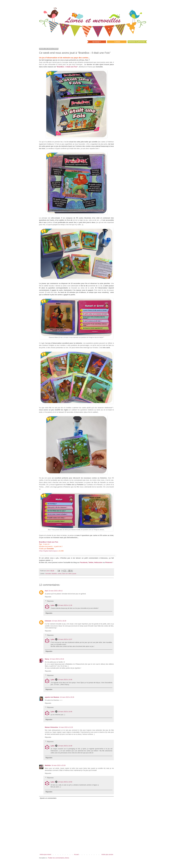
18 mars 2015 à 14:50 (65, 782)
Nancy (47, 659)
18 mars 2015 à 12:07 (65, 639)
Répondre (48, 597)
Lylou (53, 605)
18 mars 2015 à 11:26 (65, 605)
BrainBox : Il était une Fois (67, 67)
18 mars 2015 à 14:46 (65, 680)
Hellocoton (98, 562)
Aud (46, 591)
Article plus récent (45, 855)
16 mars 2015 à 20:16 (57, 659)
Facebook (84, 562)
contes (60, 574)
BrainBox (54, 574)
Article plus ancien (107, 855)
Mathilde (48, 765)
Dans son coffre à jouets (69, 574)
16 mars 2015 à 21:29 (66, 727)
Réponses (50, 601)
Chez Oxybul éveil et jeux (48, 551)
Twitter (91, 562)
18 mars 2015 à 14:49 (65, 746)
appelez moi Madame (52, 697)
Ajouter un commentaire (48, 798)
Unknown (48, 621)
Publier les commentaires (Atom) (59, 858)
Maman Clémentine (51, 727)
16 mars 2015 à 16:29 (59, 621)
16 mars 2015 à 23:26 (59, 765)
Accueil (76, 855)
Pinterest (109, 562)
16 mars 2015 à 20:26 (67, 697)
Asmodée (48, 574)
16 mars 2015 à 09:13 (55, 591)
